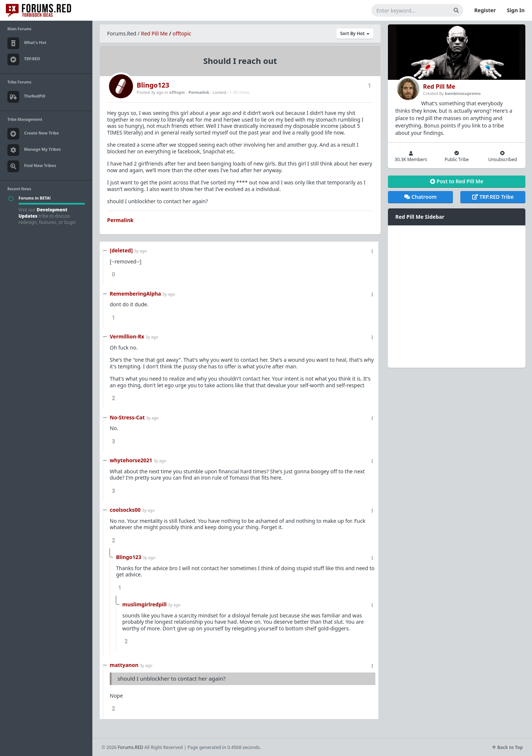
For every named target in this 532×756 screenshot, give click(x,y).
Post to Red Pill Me (457, 181)
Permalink (199, 92)
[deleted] (121, 250)
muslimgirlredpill (144, 604)
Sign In (516, 10)
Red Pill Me (154, 33)
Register (485, 10)
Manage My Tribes (34, 150)
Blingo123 (153, 85)
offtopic (182, 33)
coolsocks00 (125, 510)
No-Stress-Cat (127, 417)
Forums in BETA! (35, 198)
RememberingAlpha (135, 294)
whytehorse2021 (131, 460)
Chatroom (420, 197)
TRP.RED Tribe (493, 197)
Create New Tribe (33, 134)
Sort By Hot (355, 33)
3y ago (140, 251)
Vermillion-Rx (127, 336)
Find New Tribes (32, 166)
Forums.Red (122, 33)
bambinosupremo (463, 93)
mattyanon (124, 665)
